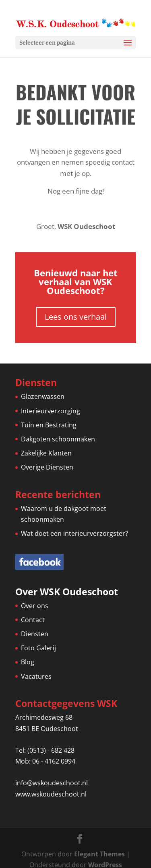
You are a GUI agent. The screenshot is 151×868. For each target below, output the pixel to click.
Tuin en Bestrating (49, 425)
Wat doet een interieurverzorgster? (74, 533)
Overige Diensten (47, 467)
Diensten (35, 634)
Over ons (35, 606)
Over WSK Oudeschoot (67, 592)
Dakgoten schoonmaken (58, 439)
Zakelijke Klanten (46, 453)
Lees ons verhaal (76, 317)
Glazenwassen (43, 396)
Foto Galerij (38, 648)
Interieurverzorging (51, 411)
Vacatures (36, 676)
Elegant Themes (99, 854)
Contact (33, 620)
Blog (28, 662)
